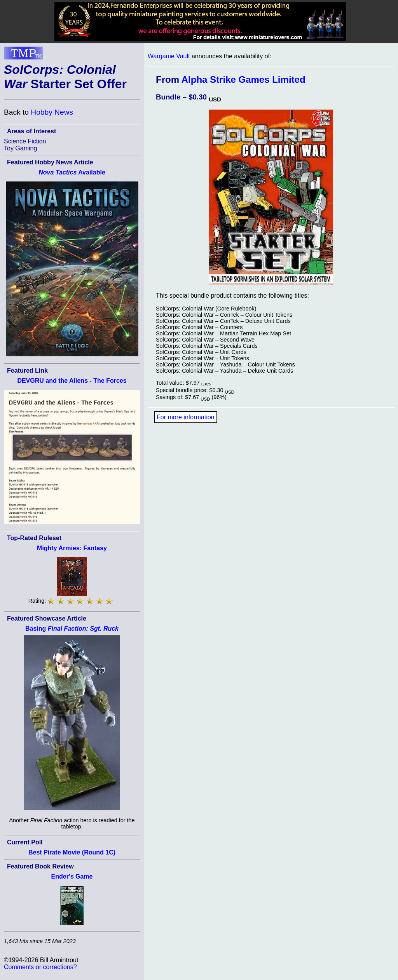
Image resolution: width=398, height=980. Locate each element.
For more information (186, 417)
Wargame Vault (169, 56)
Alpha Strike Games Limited (244, 79)
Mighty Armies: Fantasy (72, 548)
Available (72, 172)
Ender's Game (72, 876)
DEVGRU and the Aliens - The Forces (72, 381)
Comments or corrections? (40, 967)
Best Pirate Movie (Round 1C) (72, 852)
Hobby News (52, 112)
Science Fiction (25, 141)
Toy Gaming (20, 148)
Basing (72, 629)
